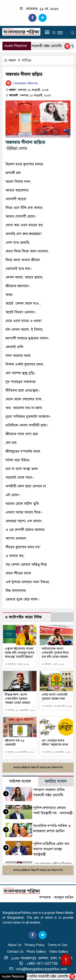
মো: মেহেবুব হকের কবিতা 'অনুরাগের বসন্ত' (55, 743)
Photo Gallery (36, 952)
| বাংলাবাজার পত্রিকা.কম (22, 83)
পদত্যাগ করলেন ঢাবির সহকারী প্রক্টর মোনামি (37, 976)
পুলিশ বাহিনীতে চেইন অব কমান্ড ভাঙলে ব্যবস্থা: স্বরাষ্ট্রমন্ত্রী (51, 849)
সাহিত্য (27, 60)
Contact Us (15, 952)
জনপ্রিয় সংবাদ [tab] (56, 781)
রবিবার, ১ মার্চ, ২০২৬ (53, 664)
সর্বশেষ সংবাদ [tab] (20, 781)
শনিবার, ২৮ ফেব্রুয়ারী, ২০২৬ (20, 710)
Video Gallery (59, 952)
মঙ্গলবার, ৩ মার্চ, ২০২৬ (17, 664)
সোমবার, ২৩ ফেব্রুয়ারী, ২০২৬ (57, 706)
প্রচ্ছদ (10, 60)
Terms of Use (57, 945)
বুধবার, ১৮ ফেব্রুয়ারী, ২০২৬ (19, 752)
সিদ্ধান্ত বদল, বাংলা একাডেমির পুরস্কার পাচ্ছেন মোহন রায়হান (18, 699)
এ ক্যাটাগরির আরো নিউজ (23, 617)
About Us (15, 945)
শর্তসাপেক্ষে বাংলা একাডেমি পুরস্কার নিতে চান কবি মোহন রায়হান (55, 653)
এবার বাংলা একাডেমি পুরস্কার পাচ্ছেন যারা (55, 697)
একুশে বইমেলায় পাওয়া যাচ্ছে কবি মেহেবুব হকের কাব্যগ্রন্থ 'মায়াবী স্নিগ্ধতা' (20, 653)
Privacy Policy (34, 945)
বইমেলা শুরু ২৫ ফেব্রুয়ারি (15, 743)
